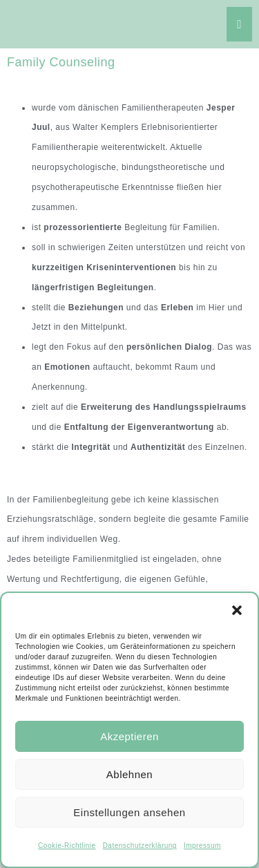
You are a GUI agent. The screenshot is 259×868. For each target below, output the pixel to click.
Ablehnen (129, 774)
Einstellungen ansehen (129, 812)
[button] (237, 610)
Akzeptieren (129, 736)
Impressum (202, 846)
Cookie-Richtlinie (67, 846)
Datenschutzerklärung (140, 846)
